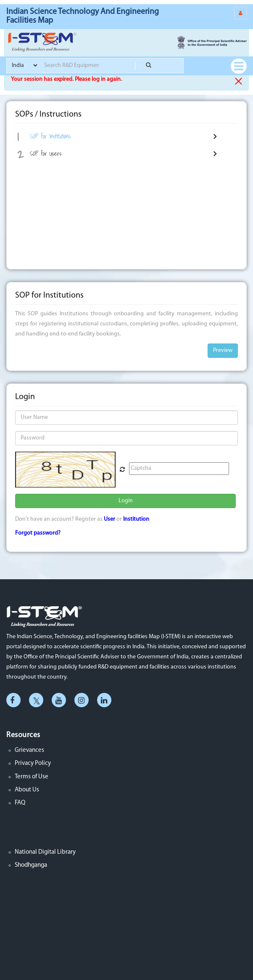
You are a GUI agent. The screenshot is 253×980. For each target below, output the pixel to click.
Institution (136, 519)
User (109, 519)
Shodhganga (31, 865)
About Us (27, 790)
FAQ (20, 803)
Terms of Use (32, 777)
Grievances (29, 750)
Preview (223, 350)
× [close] (239, 81)
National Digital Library (45, 852)
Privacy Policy (33, 763)
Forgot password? (38, 533)
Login (126, 501)
